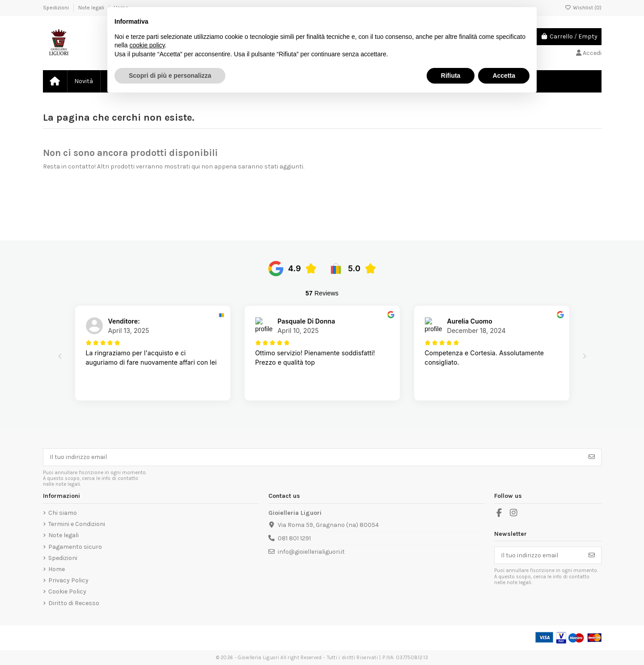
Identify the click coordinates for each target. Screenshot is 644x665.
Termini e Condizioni (77, 524)
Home (57, 569)
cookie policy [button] (147, 45)
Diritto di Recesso (74, 603)
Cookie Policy (67, 591)
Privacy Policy (68, 580)
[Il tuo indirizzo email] (313, 457)
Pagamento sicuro (75, 547)
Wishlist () (583, 8)
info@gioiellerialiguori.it (311, 552)
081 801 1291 (294, 538)
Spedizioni (57, 8)
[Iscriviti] (592, 457)
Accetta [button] (504, 76)
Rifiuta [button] (451, 76)
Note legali (92, 8)
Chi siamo (63, 513)
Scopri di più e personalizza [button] (170, 76)
